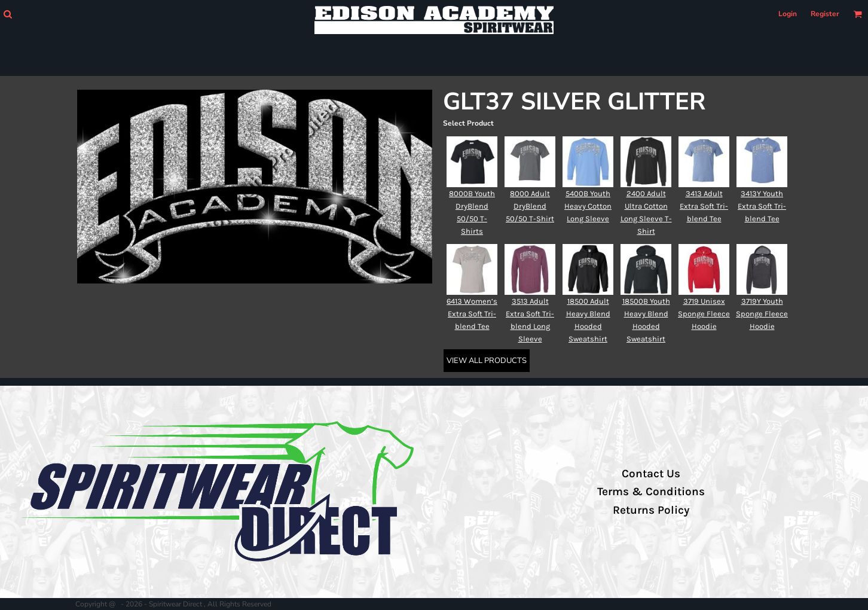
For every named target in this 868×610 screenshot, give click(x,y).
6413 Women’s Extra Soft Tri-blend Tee (472, 314)
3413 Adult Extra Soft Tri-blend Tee (704, 206)
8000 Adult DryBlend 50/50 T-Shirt (530, 206)
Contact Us (651, 474)
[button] (7, 14)
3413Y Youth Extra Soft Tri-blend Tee (762, 206)
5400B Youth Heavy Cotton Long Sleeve (588, 206)
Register (825, 14)
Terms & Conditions (651, 492)
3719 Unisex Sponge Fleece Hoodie (704, 314)
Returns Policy (651, 510)
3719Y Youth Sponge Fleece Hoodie (762, 314)
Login (788, 14)
